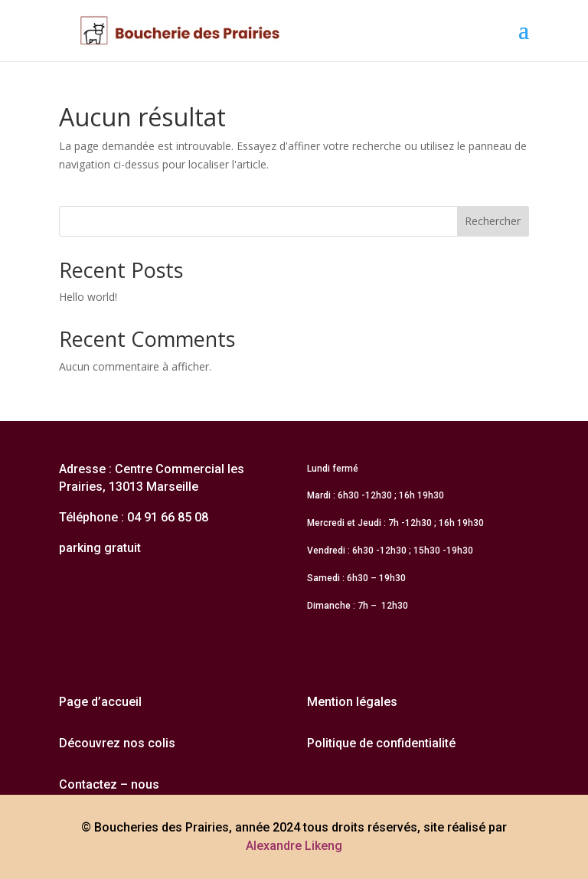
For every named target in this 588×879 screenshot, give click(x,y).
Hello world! (88, 297)
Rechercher (493, 221)
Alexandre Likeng (294, 846)
